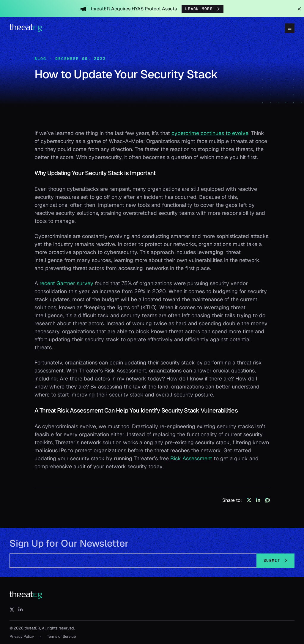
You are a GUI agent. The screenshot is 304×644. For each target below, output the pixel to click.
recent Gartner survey (66, 283)
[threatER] (26, 595)
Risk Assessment (191, 458)
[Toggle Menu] (290, 28)
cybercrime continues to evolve (210, 133)
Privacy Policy (22, 636)
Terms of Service (61, 636)
